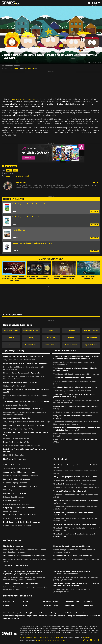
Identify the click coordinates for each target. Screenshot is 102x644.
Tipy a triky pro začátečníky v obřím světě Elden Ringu (27, 422)
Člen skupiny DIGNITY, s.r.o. (57, 640)
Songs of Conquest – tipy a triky (17, 418)
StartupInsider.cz (11, 619)
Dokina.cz (61, 616)
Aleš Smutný (21, 182)
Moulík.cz (43, 616)
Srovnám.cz (95, 616)
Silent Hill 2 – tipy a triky (13, 455)
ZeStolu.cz (70, 613)
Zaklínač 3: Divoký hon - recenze (17, 465)
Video (16, 68)
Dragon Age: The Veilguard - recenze (19, 508)
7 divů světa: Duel (71, 601)
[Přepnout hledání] (89, 3)
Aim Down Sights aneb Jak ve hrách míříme (72, 391)
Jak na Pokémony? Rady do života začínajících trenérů (27, 402)
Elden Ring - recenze (12, 490)
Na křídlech (88, 605)
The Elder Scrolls (91, 331)
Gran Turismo (71, 345)
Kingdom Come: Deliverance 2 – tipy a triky (22, 373)
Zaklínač (71, 331)
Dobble (6, 605)
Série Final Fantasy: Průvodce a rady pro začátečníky (76, 412)
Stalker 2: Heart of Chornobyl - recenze (20, 486)
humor (9, 170)
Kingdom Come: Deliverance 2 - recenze (21, 476)
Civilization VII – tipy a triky (15, 386)
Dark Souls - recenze (12, 518)
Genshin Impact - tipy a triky (15, 405)
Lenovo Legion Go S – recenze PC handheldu (73, 556)
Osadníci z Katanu (51, 601)
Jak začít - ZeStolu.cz (15, 566)
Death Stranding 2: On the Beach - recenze (22, 522)
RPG (15, 170)
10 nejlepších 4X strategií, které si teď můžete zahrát (76, 488)
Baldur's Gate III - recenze (14, 497)
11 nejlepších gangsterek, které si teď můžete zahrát (76, 477)
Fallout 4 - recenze (11, 511)
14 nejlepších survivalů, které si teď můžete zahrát (75, 524)
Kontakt (56, 638)
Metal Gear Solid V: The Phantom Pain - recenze (24, 515)
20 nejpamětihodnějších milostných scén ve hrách (75, 387)
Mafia (51, 331)
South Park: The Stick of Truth (24, 99)
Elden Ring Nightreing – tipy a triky (18, 429)
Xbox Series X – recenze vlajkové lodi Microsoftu (24, 556)
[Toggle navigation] (99, 3)
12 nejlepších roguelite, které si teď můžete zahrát (75, 480)
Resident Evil (31, 345)
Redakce (29, 638)
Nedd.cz (34, 616)
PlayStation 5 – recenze (13, 546)
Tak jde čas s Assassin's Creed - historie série (73, 378)
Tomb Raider (91, 338)
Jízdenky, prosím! (51, 605)
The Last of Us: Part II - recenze (17, 468)
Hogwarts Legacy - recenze (15, 483)
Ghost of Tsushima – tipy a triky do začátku (22, 446)
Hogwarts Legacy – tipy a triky (16, 438)
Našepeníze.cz (82, 616)
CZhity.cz (71, 616)
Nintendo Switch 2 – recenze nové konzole (72, 546)
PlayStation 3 (9, 66)
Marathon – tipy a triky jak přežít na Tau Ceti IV (23, 356)
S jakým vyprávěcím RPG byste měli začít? (21, 583)
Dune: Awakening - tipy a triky (16, 442)
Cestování (35, 613)
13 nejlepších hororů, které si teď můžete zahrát (74, 484)
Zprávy (15, 613)
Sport (22, 613)
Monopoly (88, 601)
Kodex (51, 638)
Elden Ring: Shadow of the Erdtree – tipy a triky (24, 425)
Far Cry (31, 338)
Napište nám (86, 638)
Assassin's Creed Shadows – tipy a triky (20, 382)
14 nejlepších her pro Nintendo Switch (70, 491)
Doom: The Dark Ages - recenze (17, 526)
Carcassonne (9, 601)
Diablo (71, 338)
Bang (26, 601)
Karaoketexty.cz (10, 616)
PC (3, 66)
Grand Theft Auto (31, 331)
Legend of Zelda (91, 345)
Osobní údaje (43, 638)
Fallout (11, 338)
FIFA (11, 345)
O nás (62, 638)
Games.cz (45, 613)
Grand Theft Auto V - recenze (16, 504)
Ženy (28, 613)
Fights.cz (52, 616)
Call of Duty (51, 338)
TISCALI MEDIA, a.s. (42, 640)
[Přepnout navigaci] (92, 3)
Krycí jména (69, 605)
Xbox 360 (17, 66)
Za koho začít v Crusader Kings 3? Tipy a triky (23, 409)
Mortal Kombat (51, 345)
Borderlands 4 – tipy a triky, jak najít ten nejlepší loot (26, 363)
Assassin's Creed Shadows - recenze (19, 472)
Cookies (36, 638)
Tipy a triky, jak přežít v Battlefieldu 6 (19, 360)
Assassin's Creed (11, 331)
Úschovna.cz (24, 616)
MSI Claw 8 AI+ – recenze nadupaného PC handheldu (76, 559)
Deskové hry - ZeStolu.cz (17, 596)
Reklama (23, 638)
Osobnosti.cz (81, 613)
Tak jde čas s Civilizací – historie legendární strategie (76, 374)
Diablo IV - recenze (11, 501)
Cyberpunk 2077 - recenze (15, 493)
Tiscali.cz (7, 613)
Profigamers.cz (57, 613)
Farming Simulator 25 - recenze (17, 479)
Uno (25, 605)
